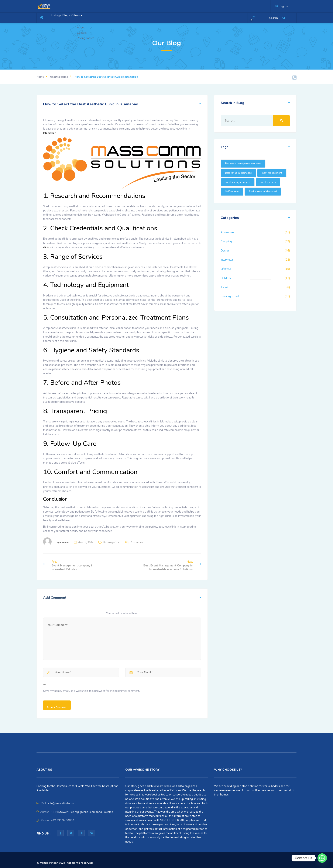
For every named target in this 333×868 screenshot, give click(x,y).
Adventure (227, 232)
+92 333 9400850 (62, 820)
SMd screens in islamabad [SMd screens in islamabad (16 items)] (263, 192)
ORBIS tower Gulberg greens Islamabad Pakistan (82, 812)
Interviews (227, 260)
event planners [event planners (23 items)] (268, 182)
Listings (59, 18)
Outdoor (226, 278)
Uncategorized (59, 77)
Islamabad (50, 133)
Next (172, 566)
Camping (226, 242)
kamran (65, 542)
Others (90, 18)
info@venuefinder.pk (61, 803)
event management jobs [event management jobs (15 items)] (238, 182)
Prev (68, 566)
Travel (224, 287)
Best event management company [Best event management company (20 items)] (243, 164)
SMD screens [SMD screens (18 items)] (232, 192)
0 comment (137, 542)
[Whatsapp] (322, 858)
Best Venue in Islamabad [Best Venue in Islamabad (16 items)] (238, 173)
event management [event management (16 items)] (272, 173)
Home (40, 77)
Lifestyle (226, 269)
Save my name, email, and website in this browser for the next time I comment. (91, 691)
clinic (47, 247)
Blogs (73, 18)
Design (225, 251)
